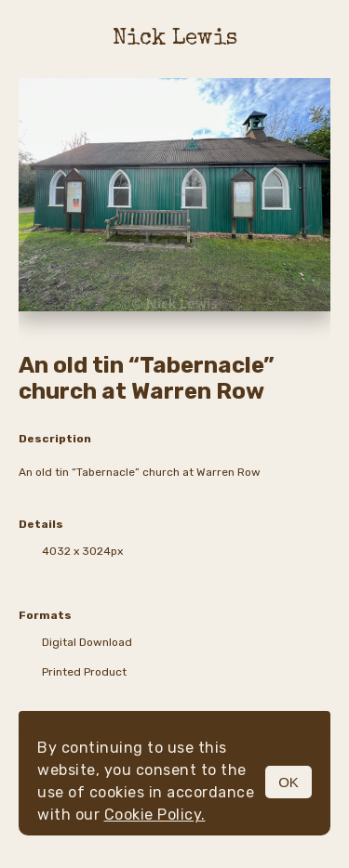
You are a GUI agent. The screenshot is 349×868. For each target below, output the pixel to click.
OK (289, 782)
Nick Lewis (175, 39)
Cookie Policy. (155, 815)
